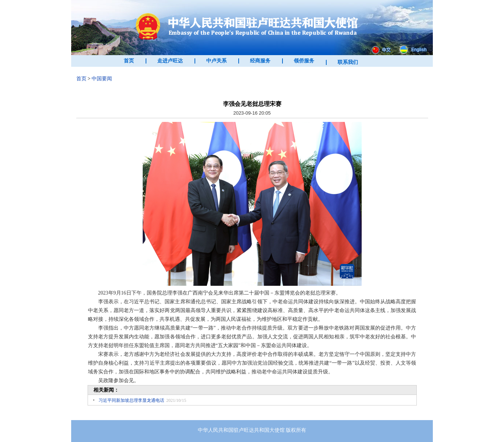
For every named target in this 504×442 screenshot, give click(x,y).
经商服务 (260, 61)
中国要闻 (102, 79)
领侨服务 (304, 61)
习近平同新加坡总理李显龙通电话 (131, 400)
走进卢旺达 (170, 61)
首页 (129, 61)
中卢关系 (216, 61)
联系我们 (348, 62)
